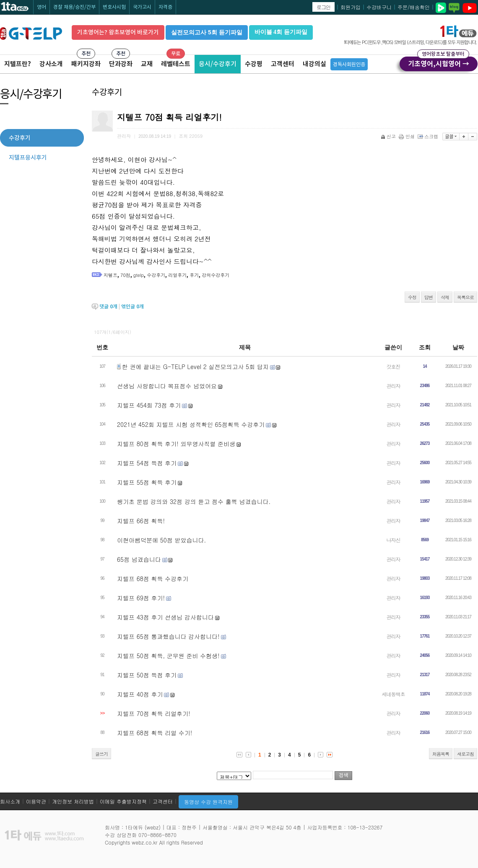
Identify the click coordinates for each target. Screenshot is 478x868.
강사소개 (51, 64)
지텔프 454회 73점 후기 (149, 405)
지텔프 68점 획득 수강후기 (153, 579)
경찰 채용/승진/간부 (74, 7)
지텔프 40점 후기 (140, 694)
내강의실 (314, 64)
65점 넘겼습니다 (139, 559)
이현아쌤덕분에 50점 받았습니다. (161, 540)
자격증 (165, 7)
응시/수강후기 (218, 64)
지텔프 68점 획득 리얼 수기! (155, 733)
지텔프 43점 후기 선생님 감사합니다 (165, 617)
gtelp (139, 275)
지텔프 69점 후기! (141, 598)
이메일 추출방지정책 (123, 801)
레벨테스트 (176, 64)
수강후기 (156, 275)
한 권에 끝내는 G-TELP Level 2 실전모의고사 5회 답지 (195, 367)
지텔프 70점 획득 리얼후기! (154, 713)
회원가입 (351, 7)
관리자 (394, 386)
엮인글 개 (132, 306)
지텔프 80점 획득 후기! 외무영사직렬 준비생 (176, 444)
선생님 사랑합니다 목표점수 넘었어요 (167, 386)
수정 (412, 297)
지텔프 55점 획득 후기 (147, 482)
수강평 (254, 64)
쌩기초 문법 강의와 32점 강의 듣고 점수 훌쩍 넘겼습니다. (194, 501)
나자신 (394, 540)
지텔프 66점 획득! (141, 521)
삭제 (445, 297)
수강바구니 (379, 7)
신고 (389, 136)
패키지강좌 (86, 64)
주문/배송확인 (414, 7)
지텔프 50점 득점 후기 (147, 675)
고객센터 (283, 64)
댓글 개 (108, 306)
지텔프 (110, 275)
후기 (194, 275)
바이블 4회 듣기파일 (281, 32)
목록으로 (465, 297)
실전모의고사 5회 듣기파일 (207, 32)
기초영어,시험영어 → (439, 62)
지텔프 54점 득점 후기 (147, 463)
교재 (147, 64)
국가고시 (142, 7)
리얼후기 (177, 275)
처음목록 (441, 754)
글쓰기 (101, 754)
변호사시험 (114, 7)
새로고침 (465, 754)
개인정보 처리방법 (73, 801)
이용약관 (36, 801)
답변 (429, 297)
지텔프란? (18, 64)
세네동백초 (394, 694)
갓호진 (394, 366)
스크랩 (429, 136)
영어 (42, 7)
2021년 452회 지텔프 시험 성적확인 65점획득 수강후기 (191, 424)
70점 (125, 275)
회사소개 (10, 801)
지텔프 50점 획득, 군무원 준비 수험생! (168, 656)
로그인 (323, 7)
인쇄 (407, 136)
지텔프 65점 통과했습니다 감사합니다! (168, 636)
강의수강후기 (216, 275)
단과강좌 (121, 64)
